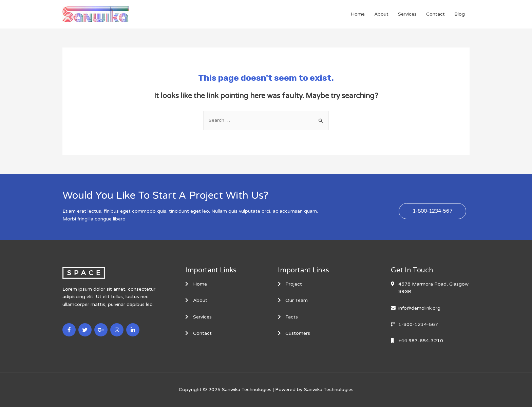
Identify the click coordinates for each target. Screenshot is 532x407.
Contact (435, 14)
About (381, 14)
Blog (460, 14)
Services (407, 14)
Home (358, 14)
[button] (432, 211)
